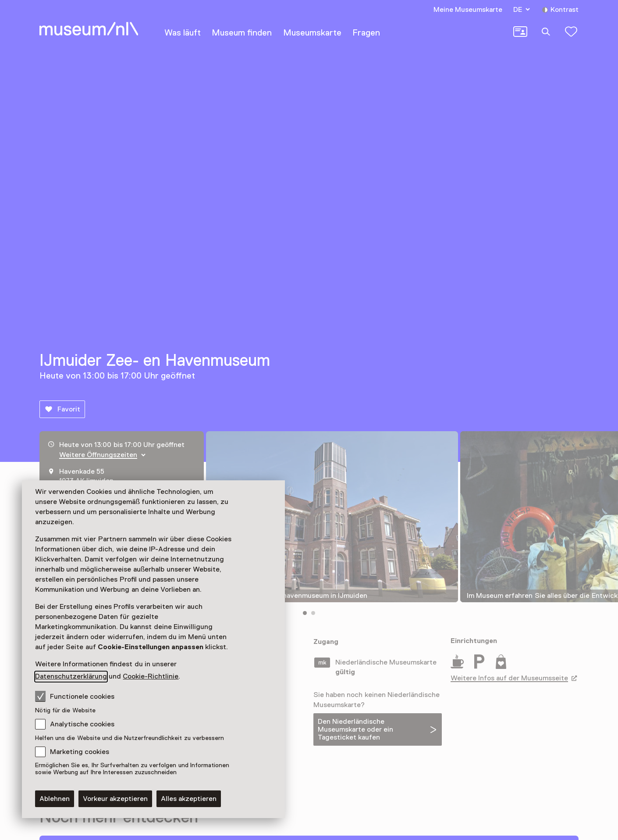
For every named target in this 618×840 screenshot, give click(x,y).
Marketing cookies (80, 752)
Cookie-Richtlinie (151, 676)
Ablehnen (55, 799)
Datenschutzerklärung (71, 676)
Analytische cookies (82, 724)
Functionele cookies (75, 696)
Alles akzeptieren (189, 799)
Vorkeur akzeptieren (115, 799)
